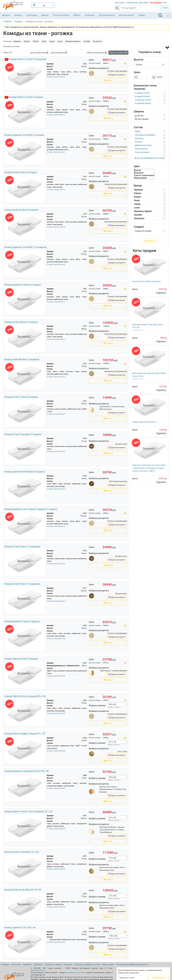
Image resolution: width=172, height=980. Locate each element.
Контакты (120, 3)
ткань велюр (141, 149)
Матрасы (6, 15)
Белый (144, 170)
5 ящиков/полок (143, 100)
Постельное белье (61, 15)
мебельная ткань (143, 145)
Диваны (45, 15)
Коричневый (144, 178)
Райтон (27, 41)
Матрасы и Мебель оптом (87, 965)
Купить (108, 80)
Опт (165, 3)
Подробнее (161, 293)
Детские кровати (127, 15)
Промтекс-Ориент (73, 41)
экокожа (139, 138)
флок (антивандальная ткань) (150, 158)
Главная (5, 965)
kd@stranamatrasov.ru (38, 970)
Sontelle (87, 41)
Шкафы (142, 15)
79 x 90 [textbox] (113, 858)
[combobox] (118, 704)
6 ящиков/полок (143, 103)
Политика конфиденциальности (132, 965)
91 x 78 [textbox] (113, 742)
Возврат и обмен (53, 965)
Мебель (77, 15)
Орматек (17, 41)
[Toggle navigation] (160, 15)
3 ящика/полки (142, 93)
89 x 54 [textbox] (113, 704)
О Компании (132, 3)
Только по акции (143, 231)
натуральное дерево (145, 135)
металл (138, 142)
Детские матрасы (107, 15)
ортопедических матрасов (75, 973)
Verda (44, 41)
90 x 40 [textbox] (113, 777)
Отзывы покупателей (56, 77)
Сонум (52, 41)
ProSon (36, 41)
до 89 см (139, 116)
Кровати (18, 15)
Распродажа (156, 3)
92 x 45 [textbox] (113, 818)
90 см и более (142, 119)
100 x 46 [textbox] (113, 936)
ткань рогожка (142, 152)
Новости (68, 965)
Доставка (144, 3)
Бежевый (144, 173)
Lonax (60, 41)
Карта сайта (108, 965)
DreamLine (97, 41)
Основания (90, 15)
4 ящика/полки (142, 96)
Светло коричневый (144, 175)
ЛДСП (138, 131)
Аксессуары (32, 15)
